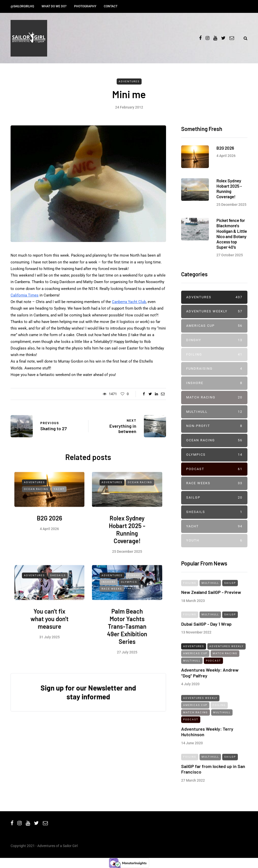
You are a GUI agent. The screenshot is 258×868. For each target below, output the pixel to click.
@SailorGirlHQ (22, 6)
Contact (111, 6)
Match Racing (214, 398)
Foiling (214, 355)
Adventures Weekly (214, 311)
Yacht (59, 506)
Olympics (129, 599)
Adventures (129, 81)
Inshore (109, 599)
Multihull (214, 412)
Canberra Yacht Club (129, 302)
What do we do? (54, 6)
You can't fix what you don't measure (50, 636)
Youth (214, 541)
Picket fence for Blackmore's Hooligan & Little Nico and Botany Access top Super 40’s (232, 251)
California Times (25, 295)
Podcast (214, 469)
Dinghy (134, 593)
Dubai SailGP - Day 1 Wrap (206, 641)
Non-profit (214, 426)
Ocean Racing (36, 506)
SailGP (214, 498)
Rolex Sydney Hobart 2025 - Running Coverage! (127, 547)
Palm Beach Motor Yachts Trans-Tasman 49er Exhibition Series (127, 644)
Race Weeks (112, 606)
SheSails (58, 593)
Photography (85, 6)
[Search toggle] (244, 38)
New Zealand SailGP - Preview (211, 610)
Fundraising (214, 369)
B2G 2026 (50, 536)
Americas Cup (214, 326)
